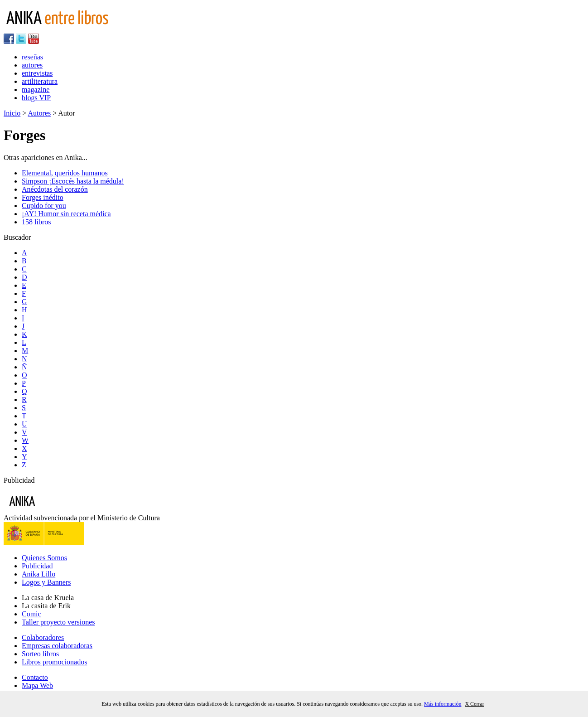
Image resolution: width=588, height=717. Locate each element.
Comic (31, 614)
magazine (36, 90)
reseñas (32, 57)
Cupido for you (44, 206)
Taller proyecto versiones (58, 622)
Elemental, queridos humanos (65, 173)
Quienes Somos (44, 558)
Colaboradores (43, 637)
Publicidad (37, 566)
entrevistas (37, 73)
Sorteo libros (40, 654)
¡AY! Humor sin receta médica (66, 214)
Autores (39, 113)
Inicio (12, 113)
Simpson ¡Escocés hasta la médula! (73, 181)
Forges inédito (43, 197)
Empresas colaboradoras (57, 646)
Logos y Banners (46, 582)
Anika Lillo (39, 574)
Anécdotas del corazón (55, 189)
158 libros (36, 222)
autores (32, 65)
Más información (443, 704)
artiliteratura (40, 81)
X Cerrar (474, 704)
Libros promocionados (54, 662)
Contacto (35, 677)
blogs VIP (36, 98)
